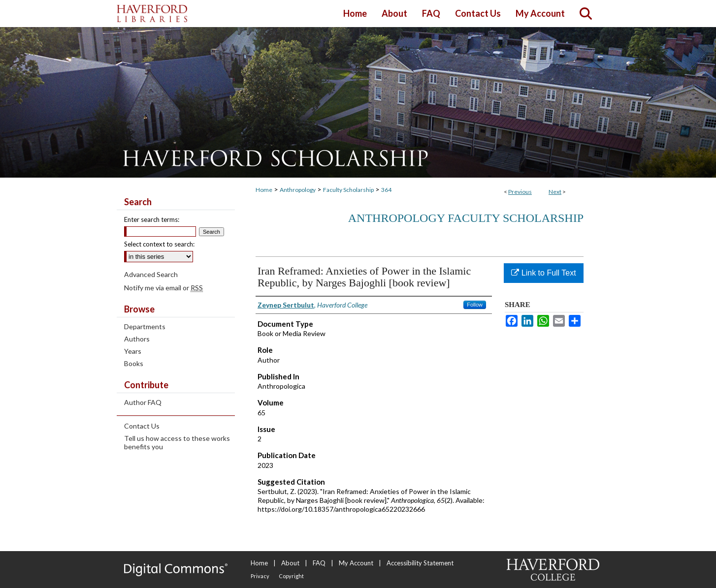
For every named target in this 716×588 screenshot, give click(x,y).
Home (264, 190)
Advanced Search (151, 274)
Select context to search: (159, 244)
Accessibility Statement (420, 563)
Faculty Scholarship (348, 190)
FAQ (319, 563)
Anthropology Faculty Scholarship (466, 218)
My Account (356, 563)
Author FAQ (143, 402)
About (290, 563)
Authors (137, 339)
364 (386, 190)
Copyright (291, 576)
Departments (145, 326)
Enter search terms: (152, 219)
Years (133, 351)
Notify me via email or (163, 288)
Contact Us (142, 426)
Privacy (260, 576)
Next (555, 192)
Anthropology (298, 190)
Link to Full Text (543, 273)
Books (134, 363)
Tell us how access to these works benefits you (177, 442)
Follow (475, 305)
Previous (520, 192)
